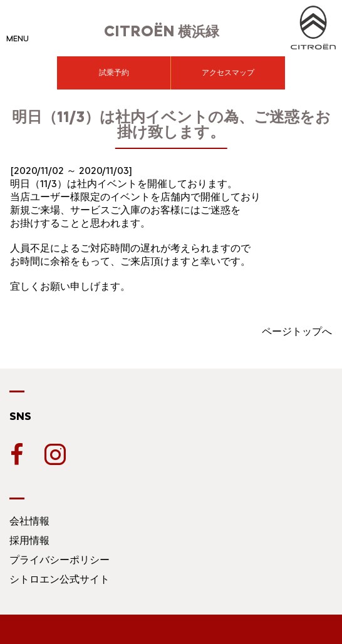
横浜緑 (162, 32)
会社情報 (29, 521)
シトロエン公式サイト (60, 579)
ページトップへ (297, 331)
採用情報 (29, 540)
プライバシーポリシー (60, 560)
